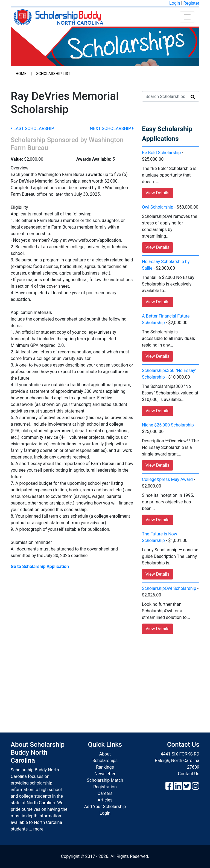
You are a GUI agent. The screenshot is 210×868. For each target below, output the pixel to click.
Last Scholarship (32, 129)
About (105, 754)
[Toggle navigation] (187, 17)
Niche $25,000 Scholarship (168, 425)
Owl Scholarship (158, 207)
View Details (157, 193)
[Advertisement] (105, 678)
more (38, 829)
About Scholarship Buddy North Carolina (38, 752)
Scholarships (105, 761)
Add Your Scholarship (105, 807)
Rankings (105, 767)
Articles (105, 800)
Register (191, 3)
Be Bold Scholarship (161, 153)
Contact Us (189, 774)
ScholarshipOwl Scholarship (169, 588)
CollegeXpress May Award (167, 479)
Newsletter (105, 774)
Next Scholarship (112, 129)
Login (175, 3)
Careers (105, 793)
